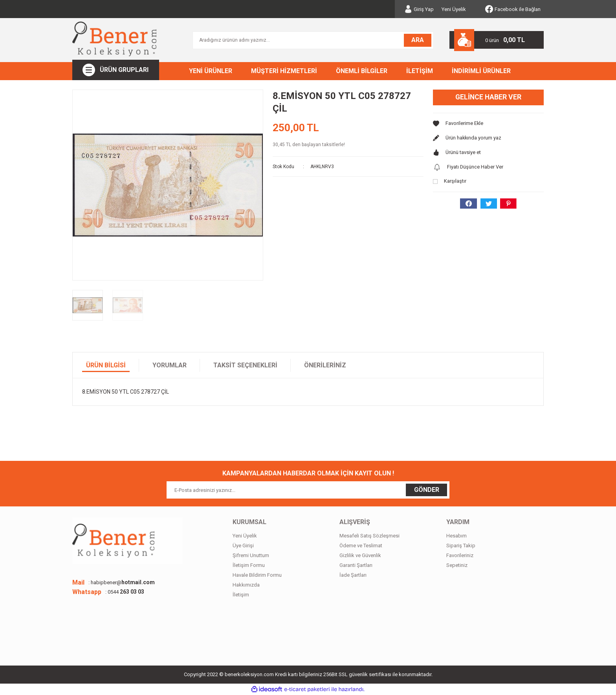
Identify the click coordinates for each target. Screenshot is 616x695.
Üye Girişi (243, 546)
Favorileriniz (460, 555)
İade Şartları (353, 575)
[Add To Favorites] (488, 124)
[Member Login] (419, 9)
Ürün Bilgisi (106, 365)
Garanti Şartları (356, 565)
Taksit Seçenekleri (245, 365)
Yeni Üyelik (454, 9)
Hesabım (456, 536)
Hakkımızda (246, 585)
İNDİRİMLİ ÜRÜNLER (481, 71)
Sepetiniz (457, 565)
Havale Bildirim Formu (257, 575)
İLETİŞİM (420, 71)
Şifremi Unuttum (251, 555)
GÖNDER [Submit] (427, 490)
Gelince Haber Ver (489, 97)
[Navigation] (116, 70)
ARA (418, 40)
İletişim (241, 595)
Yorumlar (170, 365)
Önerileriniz (325, 365)
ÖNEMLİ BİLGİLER (362, 71)
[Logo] (114, 39)
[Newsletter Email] (308, 490)
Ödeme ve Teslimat (361, 546)
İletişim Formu (249, 565)
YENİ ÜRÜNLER (211, 71)
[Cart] (497, 40)
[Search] (313, 40)
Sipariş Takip (461, 546)
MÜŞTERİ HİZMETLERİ (284, 71)
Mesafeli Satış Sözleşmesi (369, 536)
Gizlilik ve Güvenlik (360, 555)
